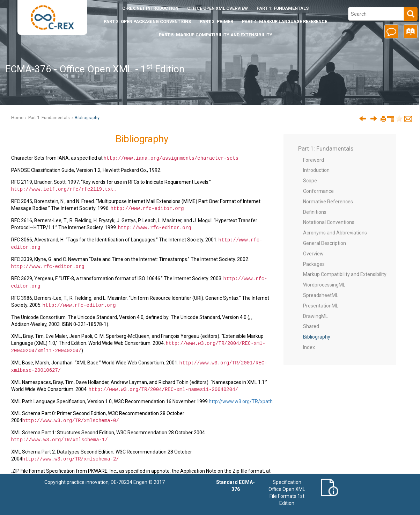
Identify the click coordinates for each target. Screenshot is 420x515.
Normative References (328, 202)
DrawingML (315, 316)
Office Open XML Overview (218, 8)
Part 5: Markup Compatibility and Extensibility (216, 35)
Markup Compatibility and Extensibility (345, 274)
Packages (314, 264)
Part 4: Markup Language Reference (285, 21)
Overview (313, 254)
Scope (310, 181)
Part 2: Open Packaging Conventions (147, 21)
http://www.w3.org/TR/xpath (241, 396)
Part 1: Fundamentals (283, 8)
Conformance (318, 191)
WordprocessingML (324, 285)
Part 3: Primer (216, 21)
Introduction (150, 8)
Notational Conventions (329, 222)
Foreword (314, 160)
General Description (325, 243)
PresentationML (321, 306)
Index (309, 347)
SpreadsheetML (321, 295)
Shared (311, 326)
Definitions (315, 212)
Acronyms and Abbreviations (335, 233)
